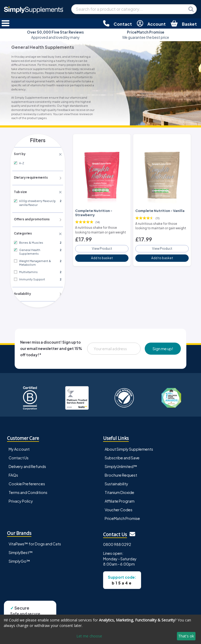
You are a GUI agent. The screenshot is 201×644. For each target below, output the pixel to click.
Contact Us (19, 453)
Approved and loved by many (55, 35)
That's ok (186, 636)
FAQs (13, 470)
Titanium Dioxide (119, 487)
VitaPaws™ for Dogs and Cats (35, 539)
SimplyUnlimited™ (121, 461)
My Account (19, 444)
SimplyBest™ (21, 547)
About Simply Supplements (129, 444)
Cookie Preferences (27, 478)
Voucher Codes (119, 504)
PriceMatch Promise (122, 513)
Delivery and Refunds (27, 461)
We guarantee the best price (146, 35)
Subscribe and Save (122, 453)
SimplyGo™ (19, 556)
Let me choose (89, 636)
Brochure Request (121, 470)
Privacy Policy (21, 496)
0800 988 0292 (117, 539)
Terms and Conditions (28, 487)
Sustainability (116, 478)
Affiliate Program (120, 496)
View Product (102, 247)
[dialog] (100, 629)
